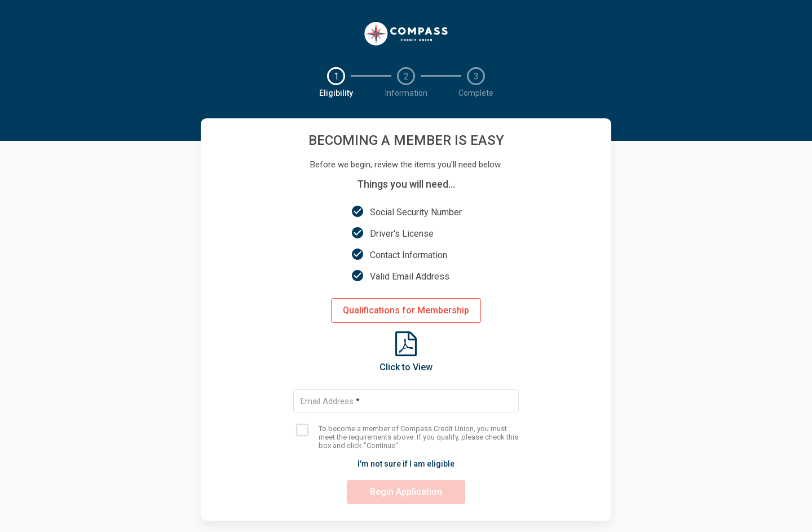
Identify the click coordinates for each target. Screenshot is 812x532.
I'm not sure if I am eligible (406, 464)
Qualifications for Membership (406, 310)
